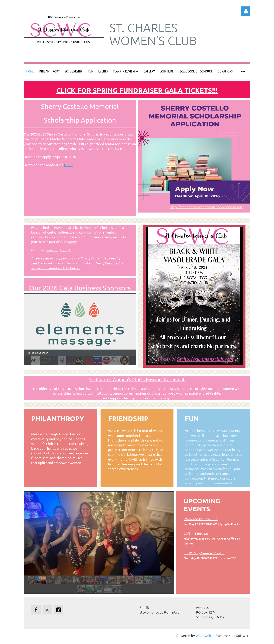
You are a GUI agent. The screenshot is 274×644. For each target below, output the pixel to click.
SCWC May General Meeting (205, 553)
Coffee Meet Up (196, 533)
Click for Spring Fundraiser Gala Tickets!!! (137, 90)
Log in (246, 11)
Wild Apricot (205, 635)
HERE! (69, 165)
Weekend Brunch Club (201, 519)
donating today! (58, 250)
